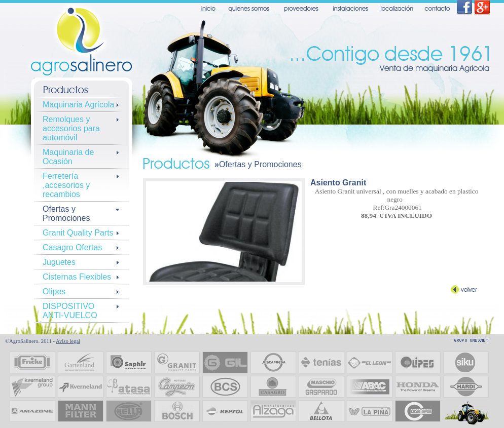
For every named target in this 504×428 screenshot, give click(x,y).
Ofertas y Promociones (260, 164)
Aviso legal (68, 341)
